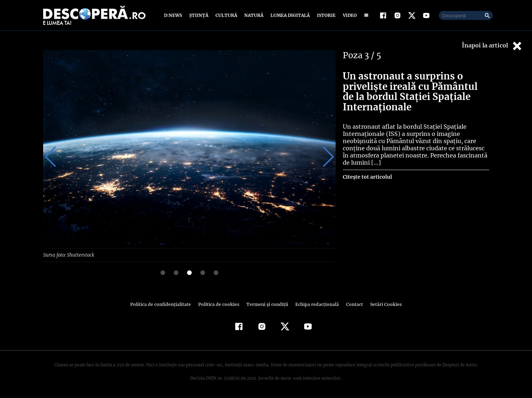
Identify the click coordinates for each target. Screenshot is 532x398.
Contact (352, 304)
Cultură (226, 15)
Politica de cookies (220, 304)
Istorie (325, 15)
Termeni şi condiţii (267, 304)
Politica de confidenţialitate (164, 304)
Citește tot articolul (367, 177)
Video (348, 15)
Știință (199, 15)
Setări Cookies (382, 304)
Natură (253, 15)
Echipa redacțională (315, 304)
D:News (174, 15)
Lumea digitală (289, 15)
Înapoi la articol (492, 46)
